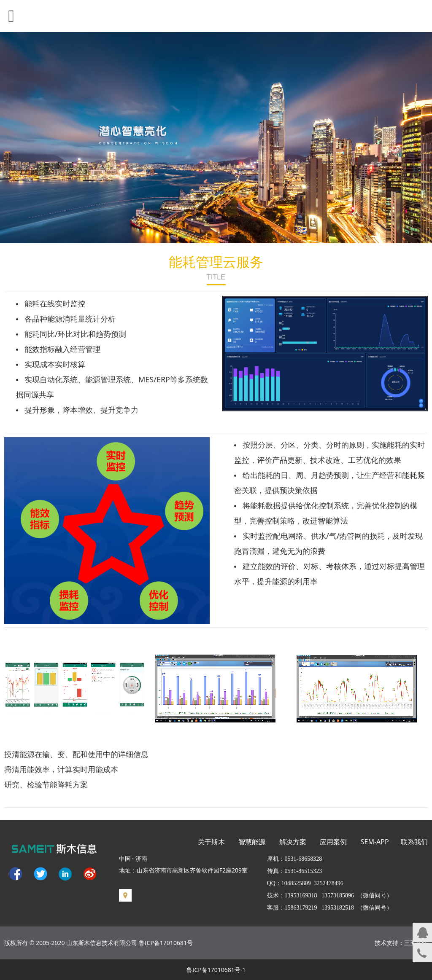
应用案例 (333, 842)
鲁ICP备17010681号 (166, 943)
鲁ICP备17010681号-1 (216, 970)
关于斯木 (211, 842)
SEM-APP (375, 842)
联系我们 (414, 842)
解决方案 (293, 842)
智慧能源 (252, 842)
